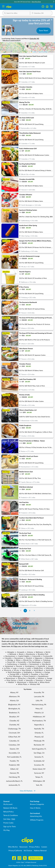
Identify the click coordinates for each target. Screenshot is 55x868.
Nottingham (27, 672)
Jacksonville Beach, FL (14, 781)
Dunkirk (28, 658)
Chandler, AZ (14, 721)
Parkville (24, 674)
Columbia (7, 658)
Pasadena (34, 674)
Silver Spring (10, 680)
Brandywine (30, 654)
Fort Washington (34, 662)
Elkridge (9, 660)
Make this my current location (12, 41)
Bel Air (47, 652)
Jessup (49, 666)
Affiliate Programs (37, 820)
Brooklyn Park (42, 654)
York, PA (39, 785)
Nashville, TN (39, 729)
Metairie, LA (39, 713)
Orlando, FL (39, 733)
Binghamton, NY (14, 705)
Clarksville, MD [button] (34, 39)
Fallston (37, 660)
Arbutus (29, 652)
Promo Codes (8, 823)
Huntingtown (29, 666)
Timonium (38, 680)
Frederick (46, 662)
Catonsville (35, 656)
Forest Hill (10, 662)
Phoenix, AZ (39, 737)
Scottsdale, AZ (39, 761)
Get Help (7, 819)
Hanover (18, 666)
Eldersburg (48, 658)
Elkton (17, 660)
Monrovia (7, 670)
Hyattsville (40, 666)
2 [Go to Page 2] (30, 611)
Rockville (31, 678)
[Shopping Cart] (51, 7)
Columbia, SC (14, 741)
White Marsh (44, 682)
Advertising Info (36, 816)
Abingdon (10, 652)
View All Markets (27, 791)
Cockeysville (47, 656)
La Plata (6, 668)
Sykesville (28, 680)
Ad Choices (28, 851)
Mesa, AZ (39, 709)
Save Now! (44, 31)
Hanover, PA (14, 773)
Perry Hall (44, 674)
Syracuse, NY (39, 773)
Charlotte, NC (14, 725)
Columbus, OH (14, 745)
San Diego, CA (39, 753)
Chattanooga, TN (14, 729)
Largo (14, 668)
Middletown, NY (39, 717)
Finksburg (46, 660)
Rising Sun (21, 678)
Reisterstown (10, 678)
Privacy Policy (34, 847)
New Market (26, 670)
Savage (49, 678)
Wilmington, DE (39, 781)
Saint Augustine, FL (39, 749)
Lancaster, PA (39, 697)
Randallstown (42, 676)
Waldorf (10, 682)
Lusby (28, 668)
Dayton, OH (14, 749)
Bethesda (12, 654)
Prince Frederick (29, 676)
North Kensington (13, 672)
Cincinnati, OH (14, 733)
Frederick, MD (14, 765)
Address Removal (40, 851)
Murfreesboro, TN (39, 721)
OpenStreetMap (43, 52)
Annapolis (20, 652)
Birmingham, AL (14, 709)
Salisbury (40, 678)
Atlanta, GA (14, 701)
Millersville (49, 668)
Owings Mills (14, 674)
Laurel (21, 668)
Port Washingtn (14, 676)
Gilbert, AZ (14, 769)
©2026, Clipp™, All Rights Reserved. (26, 862)
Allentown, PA (14, 697)
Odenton (37, 672)
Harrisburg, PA (14, 777)
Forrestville (21, 662)
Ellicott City (27, 660)
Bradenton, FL (14, 713)
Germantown (33, 664)
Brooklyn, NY (14, 717)
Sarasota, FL (39, 757)
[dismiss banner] (52, 20)
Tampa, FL (39, 777)
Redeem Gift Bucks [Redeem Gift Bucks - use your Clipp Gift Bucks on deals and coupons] (10, 808)
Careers (44, 847)
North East (49, 670)
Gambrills (22, 664)
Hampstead (8, 666)
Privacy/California (15, 851)
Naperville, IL (39, 725)
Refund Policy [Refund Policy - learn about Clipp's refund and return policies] (9, 812)
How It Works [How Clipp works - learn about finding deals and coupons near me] (35, 808)
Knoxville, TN (39, 693)
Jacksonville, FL (14, 785)
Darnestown (18, 658)
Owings (46, 672)
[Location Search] (41, 13)
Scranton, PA (39, 765)
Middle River (37, 668)
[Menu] (3, 7)
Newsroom (23, 847)
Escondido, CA (14, 753)
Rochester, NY (39, 745)
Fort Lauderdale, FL (14, 757)
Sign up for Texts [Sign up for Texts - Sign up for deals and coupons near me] (10, 827)
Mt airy (16, 670)
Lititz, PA (39, 701)
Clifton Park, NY (14, 737)
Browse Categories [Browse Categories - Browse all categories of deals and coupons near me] (37, 804)
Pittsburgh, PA (39, 741)
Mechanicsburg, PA (39, 705)
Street (20, 680)
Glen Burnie (45, 664)
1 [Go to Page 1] (25, 611)
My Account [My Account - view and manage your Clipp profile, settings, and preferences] (8, 804)
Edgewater (38, 658)
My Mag (6, 830)
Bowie (20, 654)
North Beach (38, 670)
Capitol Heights (23, 656)
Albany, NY (14, 693)
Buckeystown (10, 656)
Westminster (21, 682)
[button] (54, 2)
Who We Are (13, 847)
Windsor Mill (34, 684)
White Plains (22, 684)
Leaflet (33, 52)
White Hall (32, 682)
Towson (47, 680)
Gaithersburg (11, 664)
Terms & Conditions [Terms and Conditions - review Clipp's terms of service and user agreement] (11, 815)
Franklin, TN (14, 761)
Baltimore (38, 652)
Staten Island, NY (39, 769)
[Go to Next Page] (34, 611)
